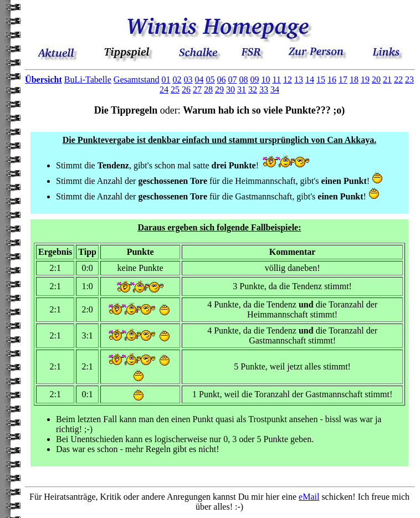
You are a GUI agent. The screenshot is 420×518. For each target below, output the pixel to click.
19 (365, 80)
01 (166, 80)
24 (164, 89)
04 (199, 80)
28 (208, 89)
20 (376, 80)
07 (232, 80)
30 (231, 89)
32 (253, 89)
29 (219, 89)
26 (186, 89)
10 (265, 80)
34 (275, 89)
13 (299, 80)
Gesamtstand (137, 80)
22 (398, 80)
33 (264, 89)
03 (188, 80)
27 (197, 89)
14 (310, 80)
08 (243, 80)
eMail (309, 497)
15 (321, 80)
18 (354, 80)
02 (177, 80)
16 (332, 80)
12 (288, 80)
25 (175, 89)
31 (242, 89)
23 (409, 80)
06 (221, 80)
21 (387, 80)
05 (210, 80)
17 (343, 80)
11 (276, 80)
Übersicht (43, 80)
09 (254, 80)
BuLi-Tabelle (88, 80)
